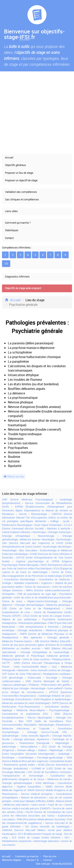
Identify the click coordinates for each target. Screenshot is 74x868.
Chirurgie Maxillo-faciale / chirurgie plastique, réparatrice (37, 737)
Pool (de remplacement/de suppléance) (37, 821)
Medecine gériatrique (58, 605)
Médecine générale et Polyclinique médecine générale (36, 656)
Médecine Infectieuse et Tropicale (26, 728)
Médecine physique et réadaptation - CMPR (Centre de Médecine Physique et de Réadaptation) (37, 634)
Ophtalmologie (10, 736)
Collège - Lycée (60, 521)
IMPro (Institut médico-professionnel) (48, 590)
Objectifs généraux (15, 165)
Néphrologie (56, 750)
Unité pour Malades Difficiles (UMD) (34, 801)
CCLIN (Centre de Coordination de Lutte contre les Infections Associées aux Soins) (37, 814)
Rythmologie (63, 539)
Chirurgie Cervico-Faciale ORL (47, 732)
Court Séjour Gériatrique (48, 525)
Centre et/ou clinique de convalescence (37, 690)
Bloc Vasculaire (28, 550)
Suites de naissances (37, 587)
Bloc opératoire (33, 637)
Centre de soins (12, 601)
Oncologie (52, 678)
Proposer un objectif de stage (21, 180)
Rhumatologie (39, 514)
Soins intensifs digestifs (35, 736)
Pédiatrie (34, 685)
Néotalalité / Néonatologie (39, 725)
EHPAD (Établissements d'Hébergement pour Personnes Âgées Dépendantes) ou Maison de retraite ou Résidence (37, 510)
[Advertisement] (37, 113)
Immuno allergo (26, 750)
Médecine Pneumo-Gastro (17, 641)
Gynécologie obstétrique (57, 547)
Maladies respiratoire (26, 583)
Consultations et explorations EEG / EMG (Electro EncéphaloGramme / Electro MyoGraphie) (37, 716)
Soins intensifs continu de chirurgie (51, 670)
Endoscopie (34, 678)
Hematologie (38, 688)
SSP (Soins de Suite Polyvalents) (21, 674)
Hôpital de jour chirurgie (15, 688)
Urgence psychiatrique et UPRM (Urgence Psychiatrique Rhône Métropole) (37, 563)
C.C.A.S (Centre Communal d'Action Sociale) (37, 527)
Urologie (7, 583)
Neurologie (48, 539)
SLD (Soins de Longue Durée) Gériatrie (36, 837)
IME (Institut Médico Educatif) (52, 641)
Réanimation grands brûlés (19, 765)
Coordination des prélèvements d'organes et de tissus (37, 777)
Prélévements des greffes (56, 685)
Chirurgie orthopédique (16, 536)
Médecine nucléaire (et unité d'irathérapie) (26, 703)
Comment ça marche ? (18, 223)
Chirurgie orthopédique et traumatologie (45, 652)
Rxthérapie (8, 757)
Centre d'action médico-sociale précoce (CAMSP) (37, 806)
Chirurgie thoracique (59, 532)
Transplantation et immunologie (23, 776)
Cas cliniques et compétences (22, 200)
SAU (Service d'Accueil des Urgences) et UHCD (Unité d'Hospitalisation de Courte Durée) (37, 545)
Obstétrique (39, 532)
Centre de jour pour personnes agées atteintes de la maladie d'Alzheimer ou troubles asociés (37, 647)
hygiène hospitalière (29, 786)
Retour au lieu (14, 476)
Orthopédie (8, 594)
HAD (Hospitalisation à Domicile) (39, 627)
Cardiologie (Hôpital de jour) (54, 696)
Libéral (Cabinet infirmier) (16, 532)
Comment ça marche (27, 856)
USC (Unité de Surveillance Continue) (49, 772)
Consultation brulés (61, 761)
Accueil (9, 158)
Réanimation (63, 725)
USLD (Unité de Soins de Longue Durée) (47, 616)
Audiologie (64, 754)
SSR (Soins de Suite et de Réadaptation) (31, 608)
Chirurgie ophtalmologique (17, 783)
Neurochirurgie (46, 536)
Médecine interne (30, 539)
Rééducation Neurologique (17, 525)
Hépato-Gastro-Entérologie (42, 601)
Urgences (47, 583)
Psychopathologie (59, 710)
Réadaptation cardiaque (57, 674)
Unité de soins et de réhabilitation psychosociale (42, 597)
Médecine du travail (59, 779)
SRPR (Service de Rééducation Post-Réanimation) (37, 705)
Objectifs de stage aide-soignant (23, 288)
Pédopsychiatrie (11, 659)
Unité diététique (45, 783)
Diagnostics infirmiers (17, 277)
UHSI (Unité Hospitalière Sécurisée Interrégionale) (37, 752)
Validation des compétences (21, 192)
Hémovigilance (29, 747)
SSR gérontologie (12, 678)
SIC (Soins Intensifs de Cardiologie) (47, 826)
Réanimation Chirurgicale (35, 743)
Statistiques (12, 230)
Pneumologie (9, 550)
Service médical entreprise (37, 794)
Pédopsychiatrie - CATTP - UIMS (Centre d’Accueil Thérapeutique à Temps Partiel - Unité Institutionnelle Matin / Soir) (37, 663)
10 (6, 264)
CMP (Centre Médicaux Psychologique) (27, 499)
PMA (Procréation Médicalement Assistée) (41, 819)
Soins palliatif (55, 688)
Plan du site (50, 856)
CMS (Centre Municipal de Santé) (47, 681)
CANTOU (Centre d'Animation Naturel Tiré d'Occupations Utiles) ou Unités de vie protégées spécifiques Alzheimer (37, 518)
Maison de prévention (33, 797)
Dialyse (42, 750)
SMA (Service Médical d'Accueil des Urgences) (37, 759)
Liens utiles (11, 211)
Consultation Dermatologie (20, 579)
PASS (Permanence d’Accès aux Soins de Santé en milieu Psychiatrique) (37, 567)
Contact (9, 238)
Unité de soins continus (36, 659)
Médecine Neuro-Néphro (31, 710)
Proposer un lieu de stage (19, 173)
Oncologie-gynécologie (50, 757)
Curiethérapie (26, 757)
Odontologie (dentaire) (46, 841)
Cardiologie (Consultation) (17, 699)
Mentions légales (12, 860)
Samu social (38, 805)
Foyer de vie (55, 805)
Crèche (23, 514)
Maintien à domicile (59, 528)
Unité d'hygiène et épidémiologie (52, 699)
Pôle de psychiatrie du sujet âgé (37, 594)
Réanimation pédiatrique (32, 623)
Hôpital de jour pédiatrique (19, 619)
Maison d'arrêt (64, 801)
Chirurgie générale (58, 637)
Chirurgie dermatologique (29, 605)
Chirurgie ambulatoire (30, 630)
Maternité (23, 670)
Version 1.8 (32, 860)
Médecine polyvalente (16, 805)
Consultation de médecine (54, 579)
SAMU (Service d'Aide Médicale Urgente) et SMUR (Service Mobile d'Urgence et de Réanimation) (37, 790)
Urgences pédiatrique (14, 685)
